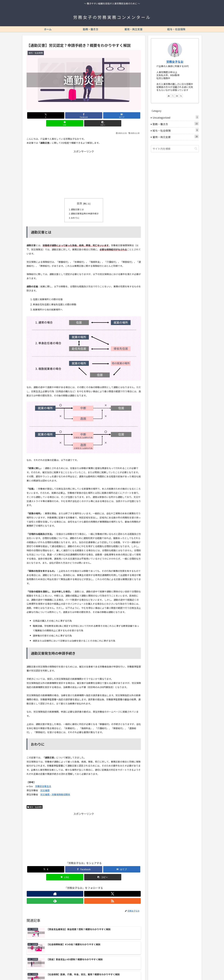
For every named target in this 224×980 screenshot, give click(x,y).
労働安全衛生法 (43, 780)
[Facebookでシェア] (65, 115)
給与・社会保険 (35, 800)
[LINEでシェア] (103, 115)
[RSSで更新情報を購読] (94, 887)
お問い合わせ (193, 971)
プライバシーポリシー (163, 971)
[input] (175, 149)
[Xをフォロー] (80, 887)
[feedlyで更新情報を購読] (87, 887)
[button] (122, 115)
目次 (79, 195)
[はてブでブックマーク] (84, 115)
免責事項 (180, 971)
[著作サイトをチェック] (74, 887)
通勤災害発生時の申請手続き (85, 206)
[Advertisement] (84, 166)
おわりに (75, 211)
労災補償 (45, 784)
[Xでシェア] (45, 115)
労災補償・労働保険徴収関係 (55, 788)
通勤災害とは (77, 202)
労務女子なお (175, 62)
